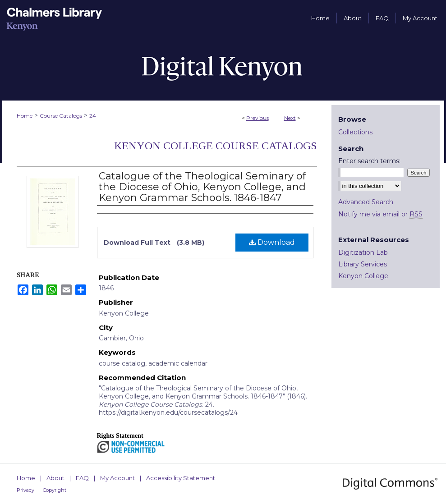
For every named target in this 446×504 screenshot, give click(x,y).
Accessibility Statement (181, 478)
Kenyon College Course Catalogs (216, 146)
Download (272, 242)
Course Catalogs (61, 116)
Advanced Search (366, 202)
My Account (117, 478)
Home (25, 116)
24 (93, 116)
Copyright (55, 490)
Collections (355, 132)
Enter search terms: (369, 161)
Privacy (25, 490)
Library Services (363, 264)
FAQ (82, 478)
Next (290, 118)
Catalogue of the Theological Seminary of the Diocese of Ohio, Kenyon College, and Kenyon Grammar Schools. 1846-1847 (202, 187)
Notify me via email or (380, 214)
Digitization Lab (363, 252)
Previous (257, 118)
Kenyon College (363, 276)
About (55, 478)
